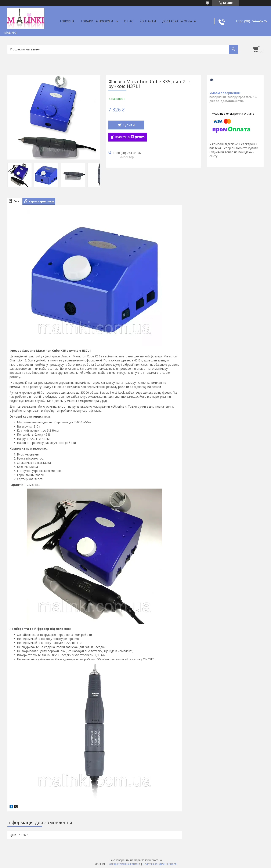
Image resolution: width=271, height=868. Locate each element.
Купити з (130, 137)
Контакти (148, 21)
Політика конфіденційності (160, 864)
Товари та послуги (97, 21)
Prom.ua (157, 860)
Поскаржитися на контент (124, 864)
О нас (129, 21)
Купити (129, 125)
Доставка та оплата (179, 21)
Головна (67, 21)
